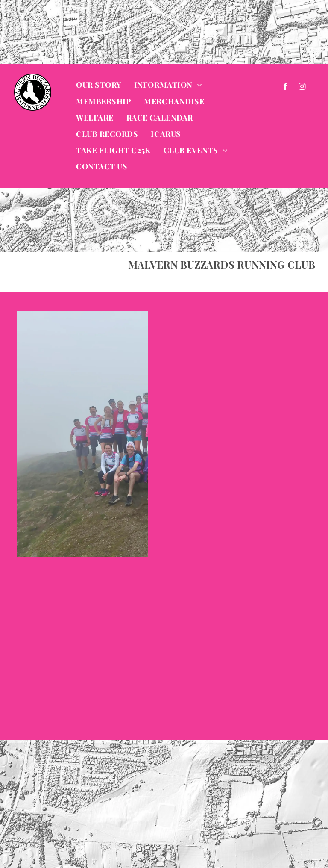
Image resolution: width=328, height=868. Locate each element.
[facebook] (286, 88)
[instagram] (302, 88)
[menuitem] (99, 85)
